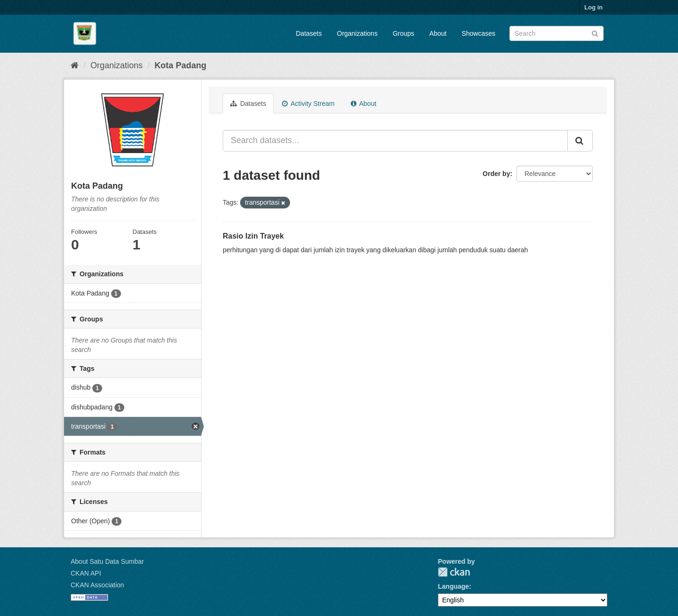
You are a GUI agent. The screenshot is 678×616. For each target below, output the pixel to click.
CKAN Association (97, 585)
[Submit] (595, 33)
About (438, 33)
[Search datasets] (557, 33)
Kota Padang (180, 65)
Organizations (357, 33)
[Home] (75, 65)
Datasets (309, 33)
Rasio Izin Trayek (253, 236)
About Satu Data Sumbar (107, 561)
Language (453, 586)
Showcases (478, 33)
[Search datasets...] (395, 141)
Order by (496, 174)
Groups (404, 33)
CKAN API (86, 573)
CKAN (454, 572)
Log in (593, 7)
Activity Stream (308, 104)
